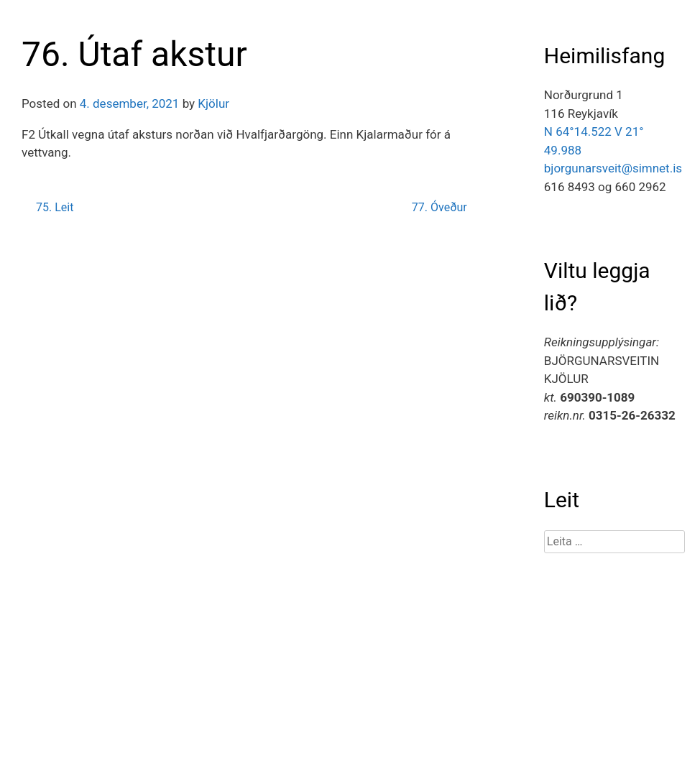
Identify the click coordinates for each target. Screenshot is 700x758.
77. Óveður (439, 207)
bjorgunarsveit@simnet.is (613, 168)
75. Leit (55, 207)
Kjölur (213, 103)
